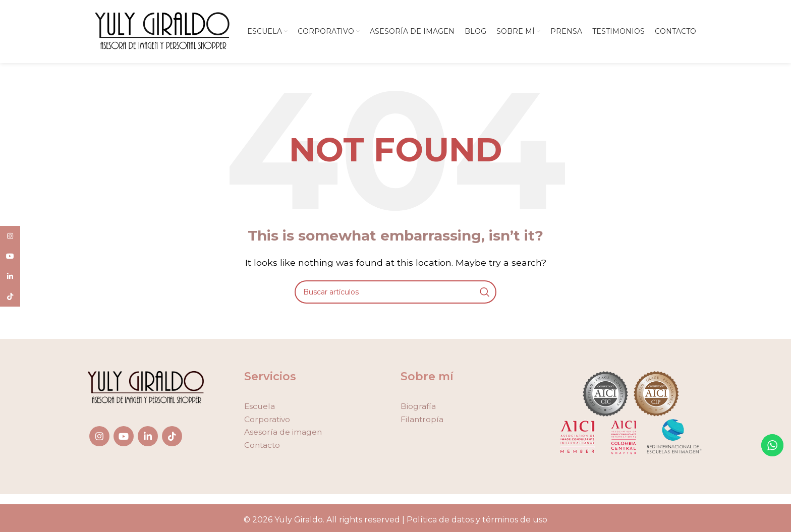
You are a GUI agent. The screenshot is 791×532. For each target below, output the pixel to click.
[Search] (395, 294)
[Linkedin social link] (148, 439)
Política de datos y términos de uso (477, 522)
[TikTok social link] (172, 439)
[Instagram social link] (99, 439)
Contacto (263, 448)
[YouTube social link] (124, 439)
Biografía (418, 409)
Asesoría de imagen (283, 434)
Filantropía (422, 422)
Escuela (260, 409)
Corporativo (268, 422)
